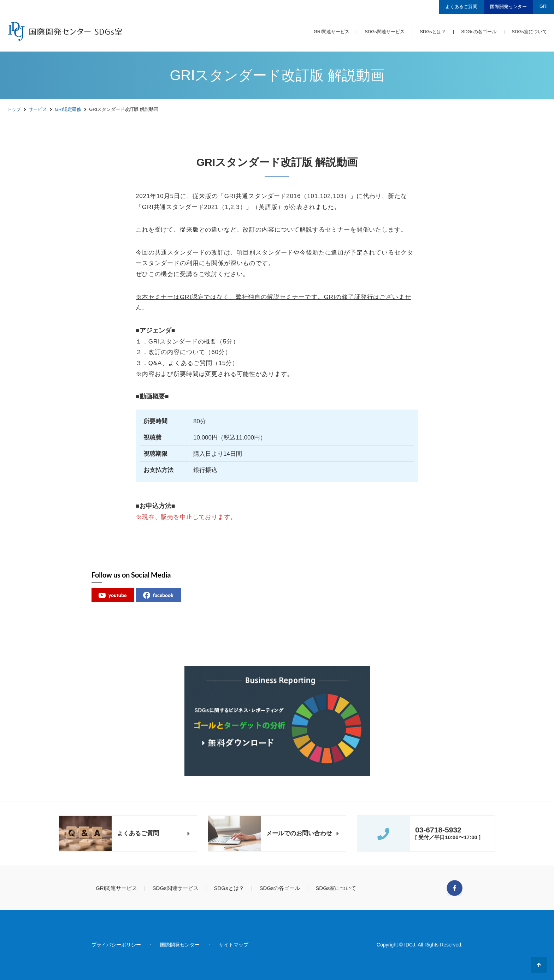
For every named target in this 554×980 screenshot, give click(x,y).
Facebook (455, 888)
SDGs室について (529, 32)
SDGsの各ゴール (479, 32)
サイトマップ (234, 945)
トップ (14, 109)
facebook (158, 595)
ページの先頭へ (539, 965)
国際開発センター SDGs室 (64, 31)
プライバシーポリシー (116, 945)
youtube (113, 595)
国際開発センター (508, 7)
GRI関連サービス (332, 32)
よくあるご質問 (461, 7)
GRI (544, 6)
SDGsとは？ (433, 32)
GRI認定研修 (68, 109)
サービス (38, 109)
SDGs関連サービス (385, 32)
